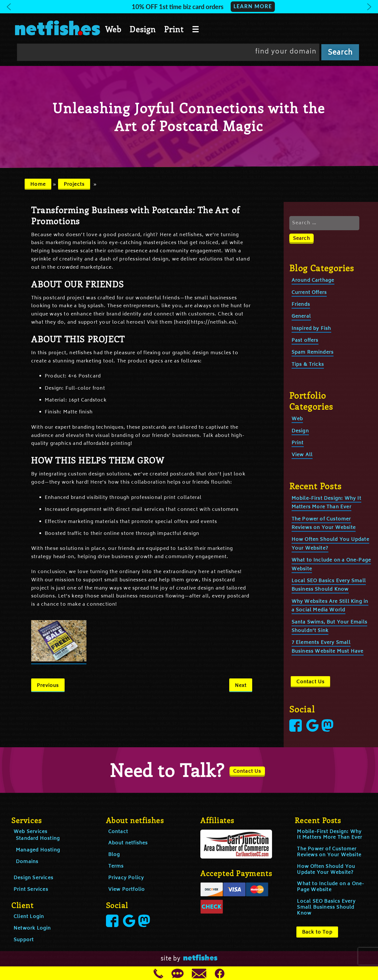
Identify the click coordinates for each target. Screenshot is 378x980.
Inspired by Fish (311, 329)
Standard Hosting (38, 839)
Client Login (29, 917)
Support (24, 940)
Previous (48, 686)
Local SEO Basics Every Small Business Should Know (329, 585)
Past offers (305, 341)
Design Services (33, 878)
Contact (118, 832)
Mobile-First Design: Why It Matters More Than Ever (326, 503)
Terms (116, 866)
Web (113, 29)
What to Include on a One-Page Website (331, 887)
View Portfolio (127, 890)
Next (241, 686)
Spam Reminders (313, 353)
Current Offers (309, 293)
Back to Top (317, 932)
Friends (301, 305)
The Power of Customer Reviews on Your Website (329, 852)
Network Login (32, 928)
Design (143, 29)
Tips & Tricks (308, 365)
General (301, 317)
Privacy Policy (126, 878)
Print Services (31, 890)
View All (302, 455)
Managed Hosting (38, 850)
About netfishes (128, 843)
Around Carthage (313, 281)
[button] (189, 7)
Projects (74, 185)
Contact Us (310, 682)
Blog (114, 855)
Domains (27, 862)
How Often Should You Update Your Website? (326, 870)
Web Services (30, 832)
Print (174, 29)
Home (38, 185)
